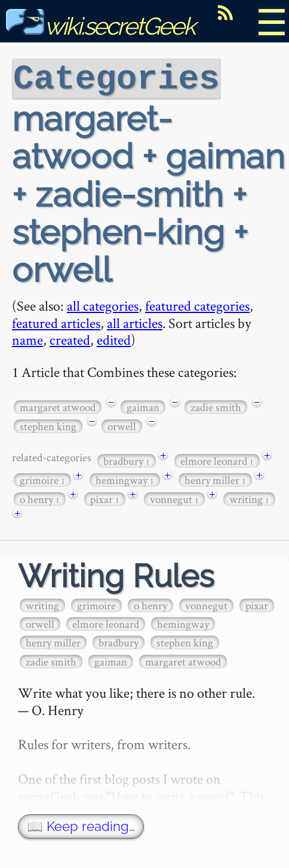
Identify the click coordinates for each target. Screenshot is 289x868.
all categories (103, 304)
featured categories (197, 304)
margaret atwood (58, 406)
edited (114, 338)
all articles (135, 322)
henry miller (215, 479)
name (27, 338)
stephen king (48, 425)
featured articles (56, 322)
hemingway (125, 479)
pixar (105, 498)
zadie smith (216, 406)
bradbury (127, 460)
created (70, 338)
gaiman (143, 406)
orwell (122, 425)
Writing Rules (116, 575)
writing (249, 498)
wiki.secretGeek (100, 26)
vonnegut (174, 498)
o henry (40, 498)
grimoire (42, 479)
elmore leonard (217, 460)
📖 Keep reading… (81, 825)
